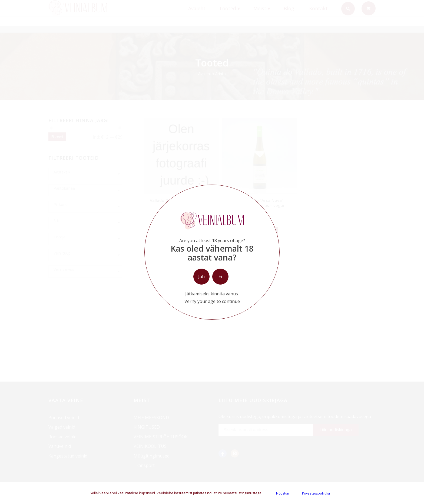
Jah (201, 276)
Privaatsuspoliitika (316, 493)
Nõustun (283, 493)
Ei (220, 276)
